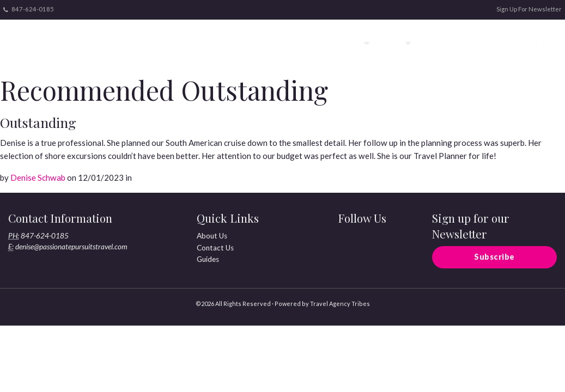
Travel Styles (336, 43)
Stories (433, 43)
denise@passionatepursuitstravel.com (71, 247)
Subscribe (494, 257)
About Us (212, 236)
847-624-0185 (29, 9)
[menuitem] (339, 43)
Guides (471, 43)
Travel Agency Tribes (340, 304)
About (390, 43)
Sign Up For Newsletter (529, 9)
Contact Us (525, 43)
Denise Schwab (38, 177)
